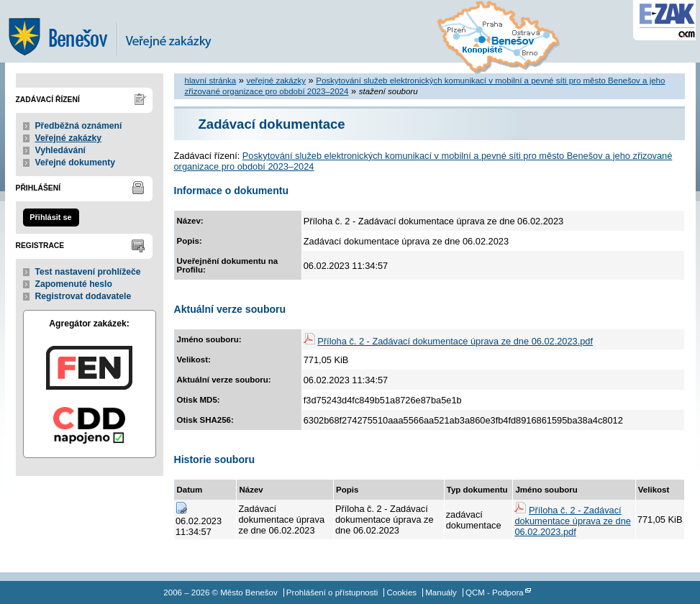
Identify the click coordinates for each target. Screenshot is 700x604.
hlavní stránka (211, 81)
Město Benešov (120, 31)
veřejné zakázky (276, 81)
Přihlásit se (50, 217)
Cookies (401, 592)
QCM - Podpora (495, 592)
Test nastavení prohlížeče (88, 272)
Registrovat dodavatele (83, 296)
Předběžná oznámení (79, 126)
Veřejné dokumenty (75, 163)
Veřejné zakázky (69, 138)
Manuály (441, 592)
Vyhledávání (61, 150)
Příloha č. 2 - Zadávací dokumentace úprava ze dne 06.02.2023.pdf (455, 341)
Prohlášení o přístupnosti (332, 592)
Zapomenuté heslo (74, 284)
